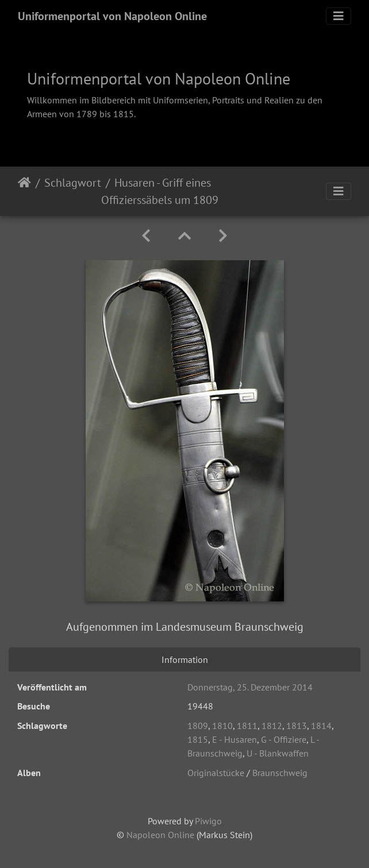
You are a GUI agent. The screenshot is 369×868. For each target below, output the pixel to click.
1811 (247, 726)
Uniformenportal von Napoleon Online (112, 16)
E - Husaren (235, 739)
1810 (222, 726)
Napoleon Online (160, 835)
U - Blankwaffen (278, 753)
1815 (198, 739)
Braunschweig (280, 773)
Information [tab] (185, 659)
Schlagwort (73, 183)
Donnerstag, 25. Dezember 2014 (250, 687)
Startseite (24, 191)
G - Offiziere (284, 739)
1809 (198, 726)
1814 (321, 726)
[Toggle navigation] (339, 16)
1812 (272, 726)
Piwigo (208, 821)
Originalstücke (216, 773)
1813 (297, 726)
